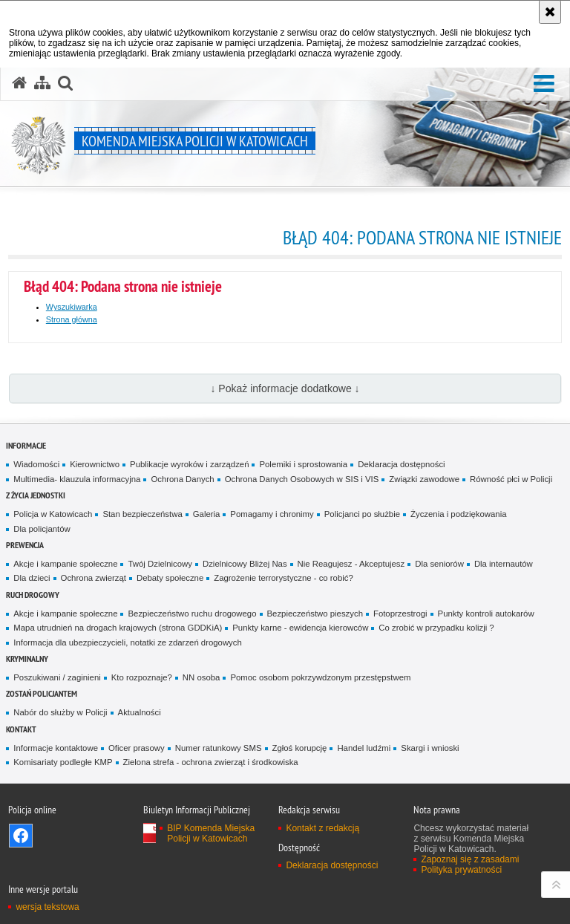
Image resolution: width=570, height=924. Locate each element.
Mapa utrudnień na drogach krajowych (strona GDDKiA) (118, 628)
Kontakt (21, 729)
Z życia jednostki (36, 495)
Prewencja (25, 545)
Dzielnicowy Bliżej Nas (245, 564)
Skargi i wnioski (430, 748)
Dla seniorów (439, 564)
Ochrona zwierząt (94, 578)
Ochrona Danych (182, 479)
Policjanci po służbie (362, 514)
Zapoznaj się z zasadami (470, 859)
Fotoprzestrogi (400, 614)
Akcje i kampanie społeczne (65, 564)
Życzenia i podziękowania (458, 514)
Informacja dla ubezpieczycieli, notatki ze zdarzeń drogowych (128, 642)
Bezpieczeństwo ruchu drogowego (192, 614)
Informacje (26, 445)
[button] (544, 84)
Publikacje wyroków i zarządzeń (189, 464)
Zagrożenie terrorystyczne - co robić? (284, 578)
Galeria (207, 514)
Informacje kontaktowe (56, 748)
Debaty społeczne (170, 578)
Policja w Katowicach (53, 514)
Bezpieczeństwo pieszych (315, 614)
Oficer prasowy (137, 748)
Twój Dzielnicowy (160, 564)
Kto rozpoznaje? (142, 677)
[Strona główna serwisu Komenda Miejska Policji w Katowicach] (19, 83)
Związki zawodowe (424, 479)
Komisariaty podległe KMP (63, 762)
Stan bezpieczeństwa (142, 514)
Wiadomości (36, 464)
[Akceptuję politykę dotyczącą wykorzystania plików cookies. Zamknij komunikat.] (550, 12)
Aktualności (140, 712)
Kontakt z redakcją (322, 828)
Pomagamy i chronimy (272, 514)
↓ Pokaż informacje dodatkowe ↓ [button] (285, 388)
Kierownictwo (95, 464)
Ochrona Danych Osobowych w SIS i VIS (302, 479)
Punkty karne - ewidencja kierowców (300, 628)
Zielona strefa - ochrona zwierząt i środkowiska (211, 762)
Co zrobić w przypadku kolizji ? (436, 628)
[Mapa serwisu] (42, 83)
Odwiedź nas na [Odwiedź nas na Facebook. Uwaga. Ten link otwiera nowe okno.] (21, 836)
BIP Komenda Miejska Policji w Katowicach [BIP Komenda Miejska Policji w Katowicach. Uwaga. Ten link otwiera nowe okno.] (211, 833)
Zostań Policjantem (42, 693)
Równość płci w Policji (511, 479)
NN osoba (202, 677)
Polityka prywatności (461, 870)
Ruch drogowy (33, 595)
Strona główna (72, 319)
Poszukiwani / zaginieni (57, 677)
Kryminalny (27, 658)
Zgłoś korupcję (300, 748)
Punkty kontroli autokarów (486, 614)
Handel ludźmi (364, 748)
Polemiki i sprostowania (303, 464)
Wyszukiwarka (72, 307)
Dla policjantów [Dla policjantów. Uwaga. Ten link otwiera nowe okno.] (42, 529)
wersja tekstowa (47, 907)
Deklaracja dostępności (401, 464)
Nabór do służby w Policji (60, 712)
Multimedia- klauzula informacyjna (77, 479)
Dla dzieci (32, 578)
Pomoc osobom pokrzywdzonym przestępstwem (320, 677)
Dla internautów (504, 564)
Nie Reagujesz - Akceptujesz (351, 564)
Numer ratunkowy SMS (219, 748)
